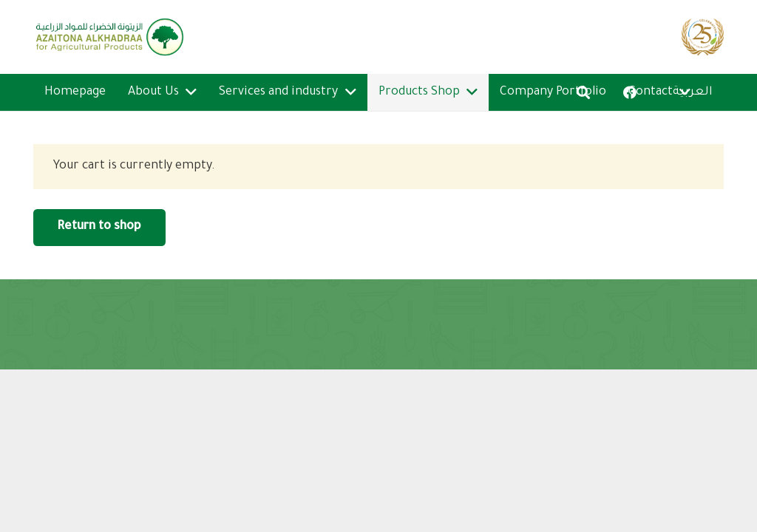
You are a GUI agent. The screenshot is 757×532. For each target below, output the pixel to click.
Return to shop (99, 227)
